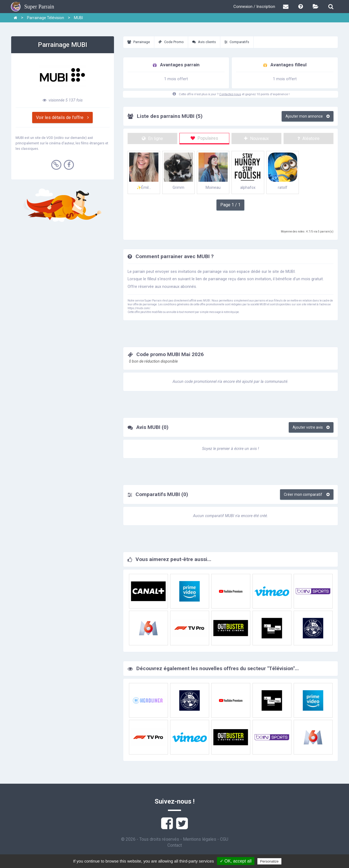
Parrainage (139, 42)
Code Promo (171, 42)
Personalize (269, 861)
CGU (224, 839)
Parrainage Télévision (46, 18)
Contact (175, 845)
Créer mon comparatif (307, 494)
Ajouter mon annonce (308, 116)
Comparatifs (237, 42)
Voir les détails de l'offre (62, 117)
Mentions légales (200, 839)
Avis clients (204, 42)
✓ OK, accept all (236, 861)
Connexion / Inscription (254, 7)
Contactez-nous (230, 94)
